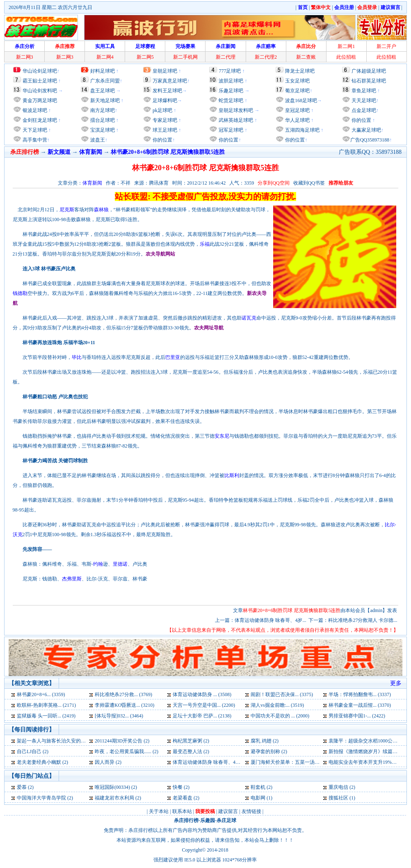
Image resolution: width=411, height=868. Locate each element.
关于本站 (159, 811)
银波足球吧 (35, 110)
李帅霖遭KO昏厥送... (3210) (124, 705)
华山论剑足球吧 (40, 71)
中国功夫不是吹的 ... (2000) (280, 716)
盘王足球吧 (103, 91)
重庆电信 (338, 787)
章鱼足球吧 (364, 91)
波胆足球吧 (231, 81)
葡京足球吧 (297, 91)
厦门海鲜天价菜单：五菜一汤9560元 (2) (293, 762)
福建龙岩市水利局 (114, 798)
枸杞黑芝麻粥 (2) (191, 741)
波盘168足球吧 (301, 101)
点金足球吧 (363, 110)
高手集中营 (34, 140)
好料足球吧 (103, 71)
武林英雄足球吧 (235, 120)
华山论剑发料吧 (40, 91)
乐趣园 (208, 820)
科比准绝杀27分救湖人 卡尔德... (363, 620)
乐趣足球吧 (231, 91)
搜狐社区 (338, 798)
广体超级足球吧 (369, 71)
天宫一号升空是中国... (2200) (204, 705)
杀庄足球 (226, 820)
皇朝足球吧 (165, 71)
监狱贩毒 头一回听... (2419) (46, 716)
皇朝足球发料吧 (235, 110)
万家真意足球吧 (170, 81)
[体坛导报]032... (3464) (119, 716)
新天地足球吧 (104, 101)
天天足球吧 (363, 101)
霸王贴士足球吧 (40, 81)
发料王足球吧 (167, 91)
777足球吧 (230, 71)
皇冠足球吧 (297, 110)
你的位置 (162, 140)
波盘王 (97, 140)
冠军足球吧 (230, 130)
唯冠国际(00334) (112, 787)
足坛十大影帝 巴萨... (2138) (202, 716)
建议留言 (228, 811)
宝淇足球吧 (103, 130)
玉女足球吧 (297, 81)
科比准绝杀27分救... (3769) (123, 694)
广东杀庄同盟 (105, 81)
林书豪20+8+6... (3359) (41, 694)
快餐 (178, 787)
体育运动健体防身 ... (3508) (202, 694)
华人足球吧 (297, 120)
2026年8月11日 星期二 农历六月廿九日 (50, 7)
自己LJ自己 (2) (33, 752)
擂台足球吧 (102, 120)
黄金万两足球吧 (40, 101)
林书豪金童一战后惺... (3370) (360, 705)
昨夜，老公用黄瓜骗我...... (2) (127, 752)
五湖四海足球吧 (302, 130)
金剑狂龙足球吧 (39, 120)
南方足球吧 (102, 110)
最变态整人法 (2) (191, 752)
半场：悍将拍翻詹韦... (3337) (360, 694)
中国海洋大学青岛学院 (41, 798)
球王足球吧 (164, 130)
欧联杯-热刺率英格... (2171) (46, 705)
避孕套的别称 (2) (269, 752)
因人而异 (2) (108, 762)
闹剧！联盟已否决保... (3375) (282, 694)
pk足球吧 (162, 110)
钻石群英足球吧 (369, 81)
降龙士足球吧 (300, 71)
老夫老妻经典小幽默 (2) (42, 762)
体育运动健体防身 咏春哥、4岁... (270, 620)
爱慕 (22, 787)
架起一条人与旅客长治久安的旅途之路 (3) (62, 741)
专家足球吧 (164, 120)
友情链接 (251, 811)
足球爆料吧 (165, 101)
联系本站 (182, 811)
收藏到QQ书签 (309, 183)
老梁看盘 (183, 798)
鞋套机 (258, 787)
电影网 (258, 798)
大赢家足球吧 (366, 130)
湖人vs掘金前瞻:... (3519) (277, 705)
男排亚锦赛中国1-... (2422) (357, 716)
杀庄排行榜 (186, 820)
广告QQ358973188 (370, 140)
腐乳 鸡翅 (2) (265, 741)
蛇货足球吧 (232, 101)
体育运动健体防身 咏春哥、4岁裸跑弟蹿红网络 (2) (227, 762)
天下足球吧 (34, 130)
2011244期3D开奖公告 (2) (122, 741)
